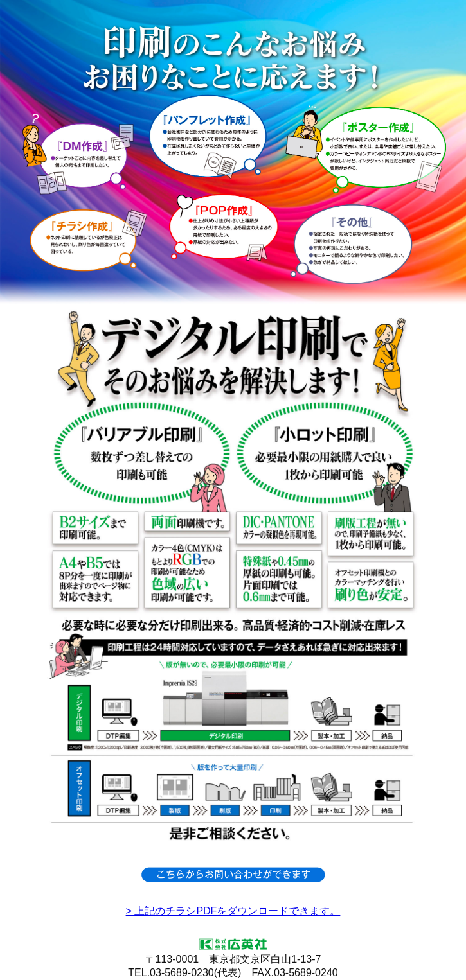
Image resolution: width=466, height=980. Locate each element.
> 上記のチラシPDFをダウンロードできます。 (233, 911)
